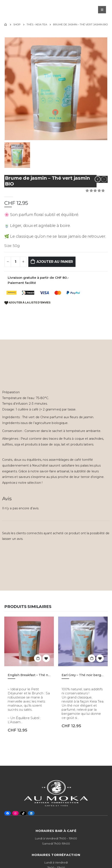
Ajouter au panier (55, 262)
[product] (29, 641)
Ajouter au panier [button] (38, 658)
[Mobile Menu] (102, 10)
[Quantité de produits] (15, 262)
